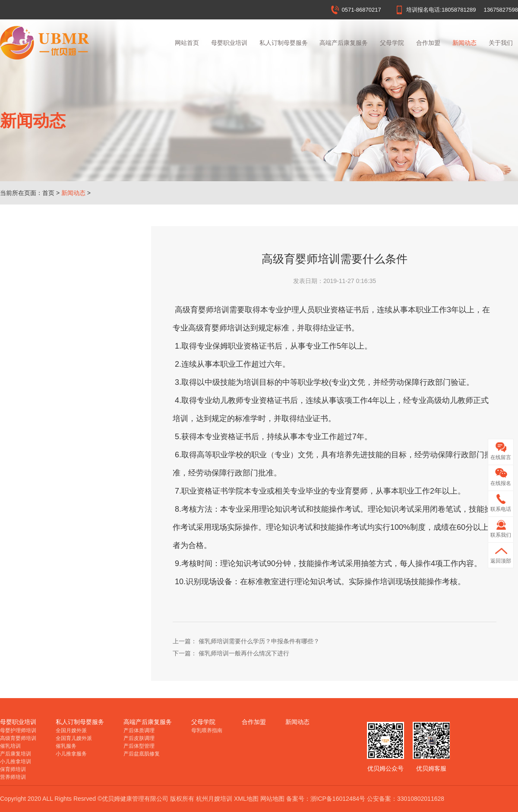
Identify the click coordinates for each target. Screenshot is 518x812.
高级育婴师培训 (18, 738)
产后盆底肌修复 (142, 754)
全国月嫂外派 (71, 730)
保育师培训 (13, 769)
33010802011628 (421, 799)
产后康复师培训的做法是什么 (57, 481)
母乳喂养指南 (207, 730)
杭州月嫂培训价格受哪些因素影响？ (66, 351)
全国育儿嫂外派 (74, 738)
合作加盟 (428, 43)
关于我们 (501, 43)
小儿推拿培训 (16, 762)
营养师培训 (13, 777)
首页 (48, 193)
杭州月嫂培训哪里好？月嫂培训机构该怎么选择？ (73, 274)
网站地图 (272, 799)
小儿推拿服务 (71, 754)
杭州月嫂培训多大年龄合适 (54, 377)
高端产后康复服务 (344, 43)
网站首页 (187, 43)
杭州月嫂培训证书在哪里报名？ (60, 299)
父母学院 (392, 43)
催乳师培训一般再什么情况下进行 (63, 403)
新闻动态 (464, 43)
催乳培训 (10, 746)
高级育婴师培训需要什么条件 (57, 429)
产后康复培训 (16, 754)
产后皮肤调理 (139, 738)
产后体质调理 (139, 730)
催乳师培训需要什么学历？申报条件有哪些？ (73, 455)
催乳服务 (66, 746)
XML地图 (246, 799)
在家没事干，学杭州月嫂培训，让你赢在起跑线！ (73, 325)
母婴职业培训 (229, 43)
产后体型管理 (139, 746)
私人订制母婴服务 (284, 43)
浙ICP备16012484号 (338, 799)
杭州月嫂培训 (214, 799)
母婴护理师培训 (18, 730)
